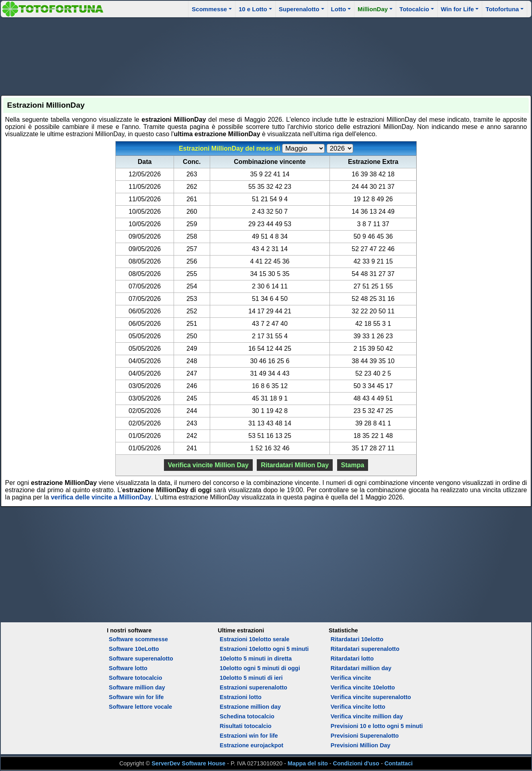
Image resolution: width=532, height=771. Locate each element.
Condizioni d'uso (356, 763)
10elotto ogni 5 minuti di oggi (260, 668)
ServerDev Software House (188, 763)
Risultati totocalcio (246, 726)
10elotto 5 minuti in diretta (256, 659)
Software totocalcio (136, 678)
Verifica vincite (351, 678)
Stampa (353, 465)
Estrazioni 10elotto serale (255, 639)
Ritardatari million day (361, 668)
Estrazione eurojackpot (252, 745)
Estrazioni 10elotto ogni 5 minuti (264, 649)
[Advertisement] (266, 55)
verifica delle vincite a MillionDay (101, 497)
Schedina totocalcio (247, 716)
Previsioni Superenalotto (365, 736)
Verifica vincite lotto (358, 707)
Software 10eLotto (134, 649)
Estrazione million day (250, 707)
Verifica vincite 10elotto (363, 687)
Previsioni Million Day (361, 745)
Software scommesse (138, 639)
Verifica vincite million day (367, 716)
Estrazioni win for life (249, 736)
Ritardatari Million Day (295, 465)
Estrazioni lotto (241, 697)
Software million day (137, 687)
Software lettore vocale (141, 707)
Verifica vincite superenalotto (371, 697)
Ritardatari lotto (352, 659)
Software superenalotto (141, 659)
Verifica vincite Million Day (208, 465)
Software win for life (136, 697)
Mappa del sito (308, 763)
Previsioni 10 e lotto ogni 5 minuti (377, 726)
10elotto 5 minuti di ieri (251, 678)
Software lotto (128, 668)
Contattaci (399, 763)
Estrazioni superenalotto (254, 687)
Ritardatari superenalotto (365, 649)
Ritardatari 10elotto (357, 639)
